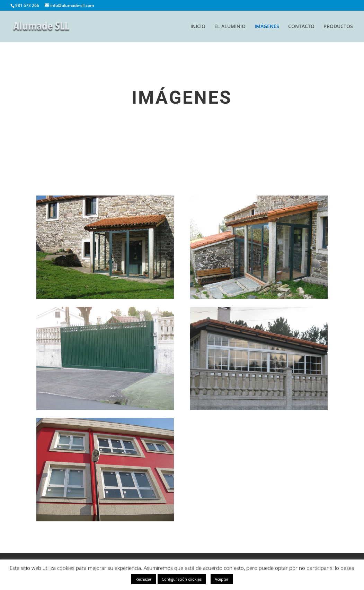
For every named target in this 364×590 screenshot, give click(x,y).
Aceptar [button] (222, 579)
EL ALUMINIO (230, 27)
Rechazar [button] (144, 579)
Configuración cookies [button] (182, 579)
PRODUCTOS (338, 27)
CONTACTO (301, 27)
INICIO (198, 27)
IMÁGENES (267, 27)
